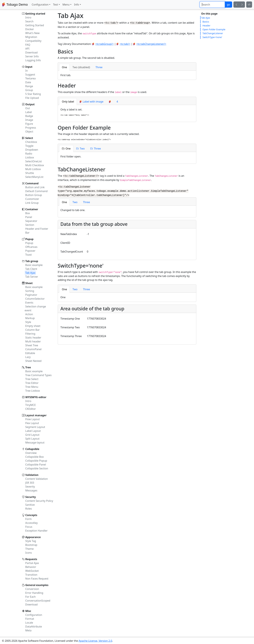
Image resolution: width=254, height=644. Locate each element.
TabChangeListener (213, 33)
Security (31, 497)
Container (32, 209)
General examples (37, 585)
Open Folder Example (214, 29)
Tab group (32, 261)
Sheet (29, 283)
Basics (206, 22)
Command (32, 183)
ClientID (65, 242)
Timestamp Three (71, 335)
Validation (32, 475)
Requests (31, 559)
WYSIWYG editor (36, 397)
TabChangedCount (72, 250)
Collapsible (32, 449)
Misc (28, 611)
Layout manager (36, 415)
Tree (28, 367)
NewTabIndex (69, 233)
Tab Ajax (206, 18)
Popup (29, 239)
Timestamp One (70, 317)
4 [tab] (117, 101)
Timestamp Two (70, 326)
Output (30, 104)
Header (206, 26)
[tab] (64, 67)
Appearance (33, 537)
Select (29, 138)
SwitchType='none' (212, 37)
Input (29, 67)
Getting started (35, 14)
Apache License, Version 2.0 (95, 641)
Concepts (31, 515)
